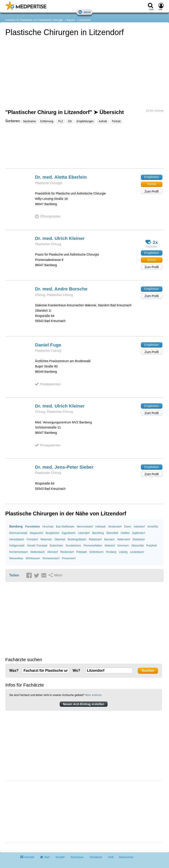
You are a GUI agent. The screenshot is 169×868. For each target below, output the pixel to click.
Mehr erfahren (93, 695)
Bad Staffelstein (65, 527)
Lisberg (123, 552)
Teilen (14, 575)
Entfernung (47, 121)
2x (152, 242)
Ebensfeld (112, 533)
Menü (84, 12)
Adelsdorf (139, 527)
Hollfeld (125, 533)
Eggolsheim (69, 533)
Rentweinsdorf (51, 558)
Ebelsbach (139, 539)
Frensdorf (32, 539)
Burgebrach (52, 533)
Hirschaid (48, 527)
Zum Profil (152, 191)
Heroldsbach (17, 539)
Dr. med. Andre (61, 289)
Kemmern (123, 546)
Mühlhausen (33, 558)
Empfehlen (152, 177)
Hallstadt (100, 527)
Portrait (116, 121)
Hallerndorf (124, 539)
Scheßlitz (153, 527)
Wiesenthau (16, 558)
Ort (70, 121)
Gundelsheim (73, 546)
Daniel (48, 345)
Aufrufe (103, 121)
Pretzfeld (152, 546)
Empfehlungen (85, 121)
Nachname (29, 121)
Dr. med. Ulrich (60, 238)
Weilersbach (37, 552)
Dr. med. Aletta (61, 177)
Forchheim (33, 527)
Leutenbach (137, 552)
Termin (152, 184)
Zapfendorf (138, 533)
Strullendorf (115, 527)
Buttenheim (56, 546)
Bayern (71, 20)
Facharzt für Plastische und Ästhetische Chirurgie (34, 20)
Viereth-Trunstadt (37, 546)
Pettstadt (82, 552)
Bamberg (16, 526)
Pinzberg (111, 552)
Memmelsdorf (85, 527)
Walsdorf (110, 546)
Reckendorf (67, 552)
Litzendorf (85, 20)
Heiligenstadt (17, 546)
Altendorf (53, 552)
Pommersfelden (93, 546)
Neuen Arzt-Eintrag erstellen (84, 704)
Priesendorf (69, 558)
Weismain (46, 539)
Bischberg (98, 533)
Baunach (109, 539)
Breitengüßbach (77, 539)
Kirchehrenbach (18, 552)
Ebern (128, 527)
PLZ (61, 121)
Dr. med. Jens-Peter (64, 467)
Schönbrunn (96, 552)
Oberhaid (60, 539)
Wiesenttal (138, 546)
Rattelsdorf (95, 539)
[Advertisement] (84, 148)
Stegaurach (36, 533)
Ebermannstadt (18, 533)
